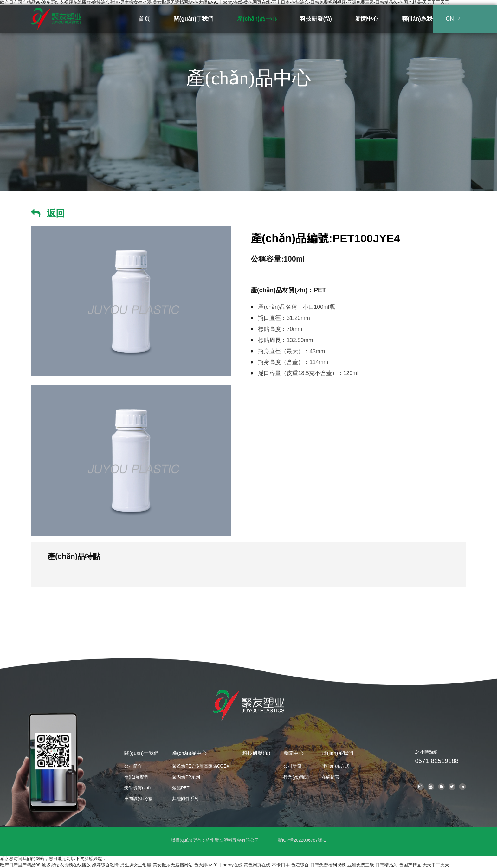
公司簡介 (133, 766)
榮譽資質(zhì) (137, 788)
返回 (56, 213)
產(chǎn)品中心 (189, 753)
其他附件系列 (185, 799)
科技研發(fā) (256, 753)
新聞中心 (294, 753)
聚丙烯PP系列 (186, 777)
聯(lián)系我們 (337, 753)
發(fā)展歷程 (136, 777)
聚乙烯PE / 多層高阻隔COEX (201, 766)
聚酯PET (181, 788)
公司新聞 (292, 766)
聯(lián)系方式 (336, 766)
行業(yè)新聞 (296, 777)
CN (450, 19)
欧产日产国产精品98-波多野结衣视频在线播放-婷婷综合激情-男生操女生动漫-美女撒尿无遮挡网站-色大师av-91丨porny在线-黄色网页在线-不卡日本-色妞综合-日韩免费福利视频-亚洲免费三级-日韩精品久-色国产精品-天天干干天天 (225, 2)
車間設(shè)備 (138, 799)
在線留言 (331, 777)
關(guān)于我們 (142, 753)
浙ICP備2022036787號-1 (302, 840)
